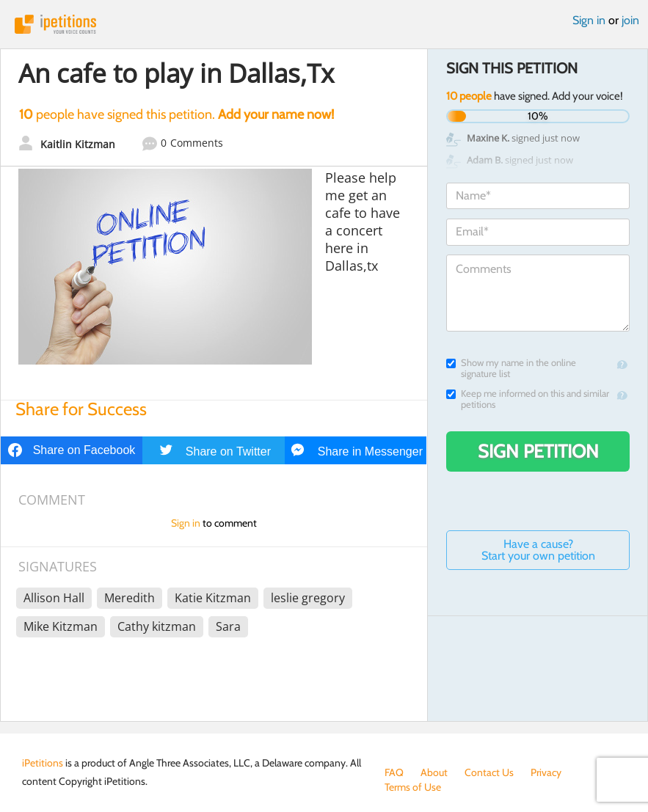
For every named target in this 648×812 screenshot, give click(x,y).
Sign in (589, 20)
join (630, 20)
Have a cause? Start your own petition (538, 550)
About (434, 772)
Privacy (546, 772)
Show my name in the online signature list (511, 368)
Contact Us (489, 772)
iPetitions (324, 24)
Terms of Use (413, 787)
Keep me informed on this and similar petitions (528, 399)
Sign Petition (538, 451)
